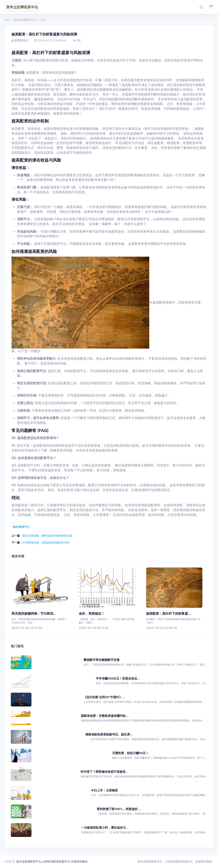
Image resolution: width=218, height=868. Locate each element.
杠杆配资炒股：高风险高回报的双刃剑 (46, 542)
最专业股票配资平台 (25, 20)
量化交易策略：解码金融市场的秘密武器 (47, 536)
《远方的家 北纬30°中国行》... (104, 697)
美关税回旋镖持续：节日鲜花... (34, 613)
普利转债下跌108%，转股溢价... (119, 809)
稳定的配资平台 (21, 527)
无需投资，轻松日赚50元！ (130, 753)
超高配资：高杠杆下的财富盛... (168, 613)
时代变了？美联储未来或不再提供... (104, 772)
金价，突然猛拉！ (92, 613)
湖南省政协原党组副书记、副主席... (109, 734)
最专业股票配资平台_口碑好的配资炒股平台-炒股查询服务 (52, 861)
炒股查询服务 (204, 861)
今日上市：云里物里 (104, 790)
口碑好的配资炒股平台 (179, 861)
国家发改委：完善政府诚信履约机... (105, 716)
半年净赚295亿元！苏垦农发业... (118, 678)
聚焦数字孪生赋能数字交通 (102, 660)
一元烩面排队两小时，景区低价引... (105, 828)
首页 (7, 20)
